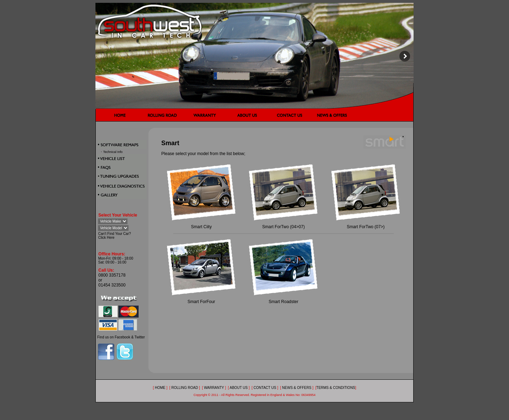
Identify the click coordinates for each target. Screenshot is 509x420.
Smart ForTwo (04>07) (283, 227)
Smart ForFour (201, 302)
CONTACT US (265, 388)
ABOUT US (239, 388)
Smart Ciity (201, 227)
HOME (160, 388)
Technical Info (113, 152)
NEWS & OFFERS (297, 388)
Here (111, 238)
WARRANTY (214, 388)
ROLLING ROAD (185, 388)
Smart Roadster (283, 302)
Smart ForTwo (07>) (366, 227)
